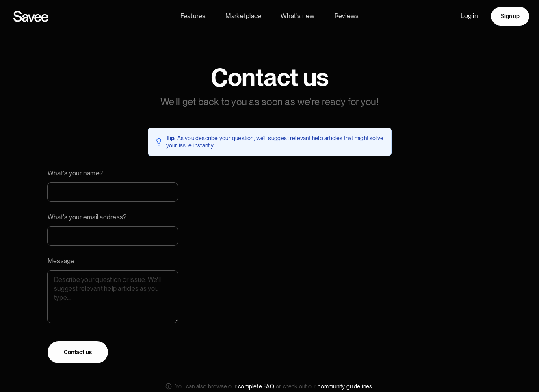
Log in (469, 16)
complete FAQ (256, 386)
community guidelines (345, 386)
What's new (298, 16)
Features (193, 16)
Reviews (347, 16)
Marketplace (244, 16)
